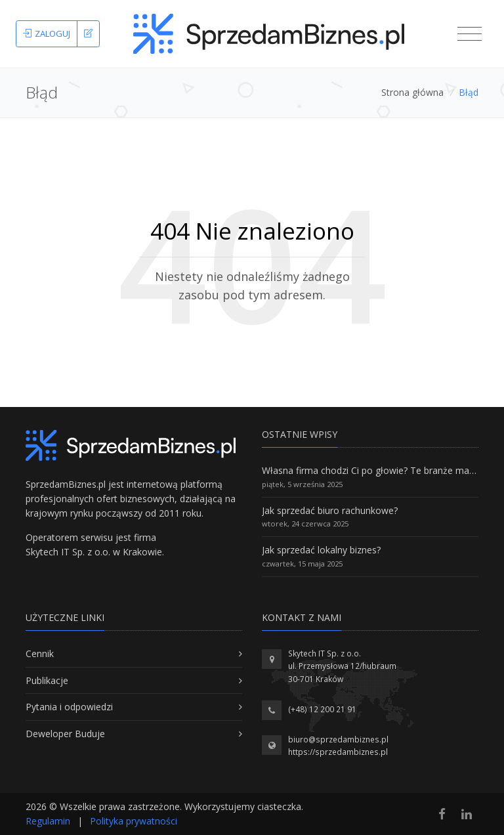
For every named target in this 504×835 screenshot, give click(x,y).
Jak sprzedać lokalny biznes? (321, 550)
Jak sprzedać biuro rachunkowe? (330, 510)
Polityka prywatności (134, 821)
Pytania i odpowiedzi (69, 707)
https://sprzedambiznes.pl (338, 752)
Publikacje (47, 680)
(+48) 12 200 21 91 (322, 709)
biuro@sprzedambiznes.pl (338, 739)
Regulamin (48, 821)
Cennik (40, 653)
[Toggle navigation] (470, 34)
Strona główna (412, 92)
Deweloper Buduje (65, 734)
